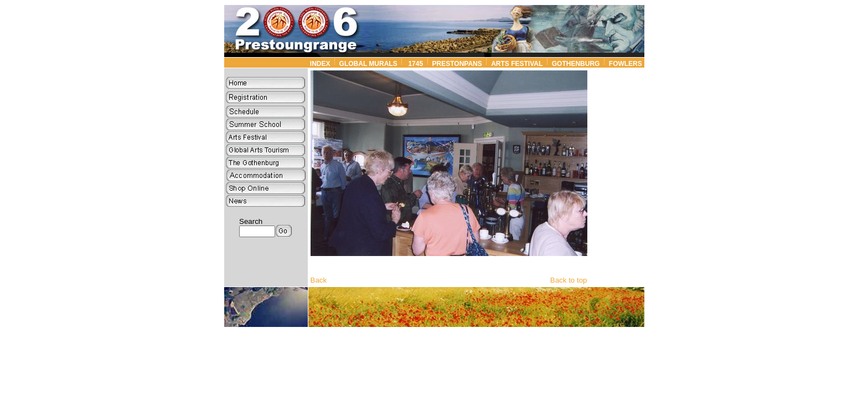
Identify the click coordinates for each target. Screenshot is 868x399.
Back (319, 280)
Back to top (569, 280)
